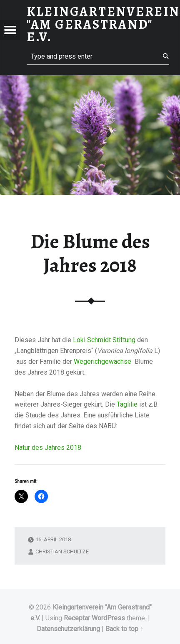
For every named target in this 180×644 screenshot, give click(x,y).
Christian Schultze (62, 551)
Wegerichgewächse (103, 361)
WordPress (108, 618)
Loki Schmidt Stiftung (104, 340)
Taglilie (127, 404)
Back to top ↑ (124, 629)
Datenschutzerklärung (68, 629)
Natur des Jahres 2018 (48, 448)
